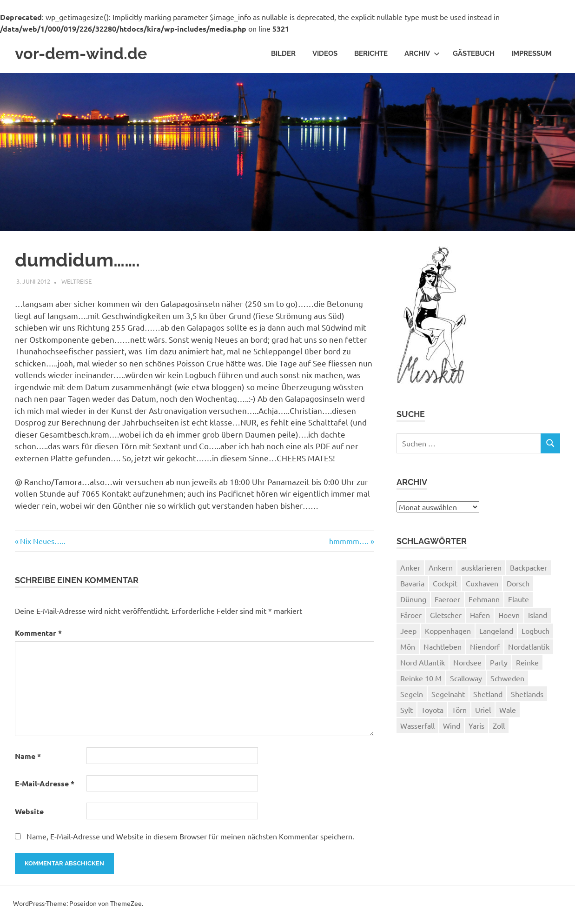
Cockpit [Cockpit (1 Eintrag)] (445, 586)
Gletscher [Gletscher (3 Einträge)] (446, 618)
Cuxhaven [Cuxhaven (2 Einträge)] (482, 586)
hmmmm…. (349, 544)
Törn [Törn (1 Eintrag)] (459, 712)
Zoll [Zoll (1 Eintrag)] (499, 728)
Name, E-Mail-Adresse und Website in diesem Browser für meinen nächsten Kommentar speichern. (190, 839)
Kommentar (38, 635)
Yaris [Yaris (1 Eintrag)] (476, 728)
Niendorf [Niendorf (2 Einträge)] (485, 649)
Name (28, 759)
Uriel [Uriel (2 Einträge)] (483, 712)
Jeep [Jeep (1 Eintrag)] (408, 633)
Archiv (422, 55)
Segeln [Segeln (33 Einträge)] (412, 697)
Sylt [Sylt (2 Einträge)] (406, 712)
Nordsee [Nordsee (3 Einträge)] (467, 665)
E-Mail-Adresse (45, 786)
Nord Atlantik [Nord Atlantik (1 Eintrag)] (423, 665)
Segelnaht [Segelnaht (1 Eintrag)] (448, 697)
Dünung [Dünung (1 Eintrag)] (413, 602)
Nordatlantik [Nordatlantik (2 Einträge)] (529, 649)
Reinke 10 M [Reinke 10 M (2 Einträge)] (421, 681)
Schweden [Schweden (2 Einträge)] (507, 681)
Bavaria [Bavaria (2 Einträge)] (412, 586)
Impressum (532, 55)
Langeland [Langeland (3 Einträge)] (496, 633)
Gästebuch (474, 55)
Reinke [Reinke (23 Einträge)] (527, 665)
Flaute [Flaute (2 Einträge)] (519, 602)
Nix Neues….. (43, 544)
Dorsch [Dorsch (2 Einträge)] (518, 586)
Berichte (371, 55)
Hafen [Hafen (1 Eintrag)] (480, 618)
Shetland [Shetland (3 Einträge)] (488, 697)
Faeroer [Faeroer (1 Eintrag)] (447, 602)
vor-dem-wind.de (89, 55)
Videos (325, 55)
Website (29, 814)
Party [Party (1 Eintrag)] (499, 665)
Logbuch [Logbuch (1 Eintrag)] (535, 633)
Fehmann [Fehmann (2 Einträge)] (484, 602)
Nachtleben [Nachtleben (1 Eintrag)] (443, 649)
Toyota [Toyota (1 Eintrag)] (432, 712)
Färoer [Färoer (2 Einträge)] (411, 618)
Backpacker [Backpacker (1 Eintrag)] (529, 570)
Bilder (283, 55)
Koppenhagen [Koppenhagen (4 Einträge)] (448, 633)
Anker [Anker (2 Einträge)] (410, 570)
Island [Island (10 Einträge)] (538, 618)
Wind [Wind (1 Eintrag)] (452, 728)
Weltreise (76, 284)
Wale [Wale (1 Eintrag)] (508, 712)
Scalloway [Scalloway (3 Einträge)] (466, 681)
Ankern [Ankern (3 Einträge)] (441, 570)
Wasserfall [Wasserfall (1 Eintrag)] (417, 728)
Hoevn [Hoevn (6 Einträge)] (509, 618)
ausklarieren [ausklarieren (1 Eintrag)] (481, 570)
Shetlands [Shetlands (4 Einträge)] (527, 697)
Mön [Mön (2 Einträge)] (408, 649)
